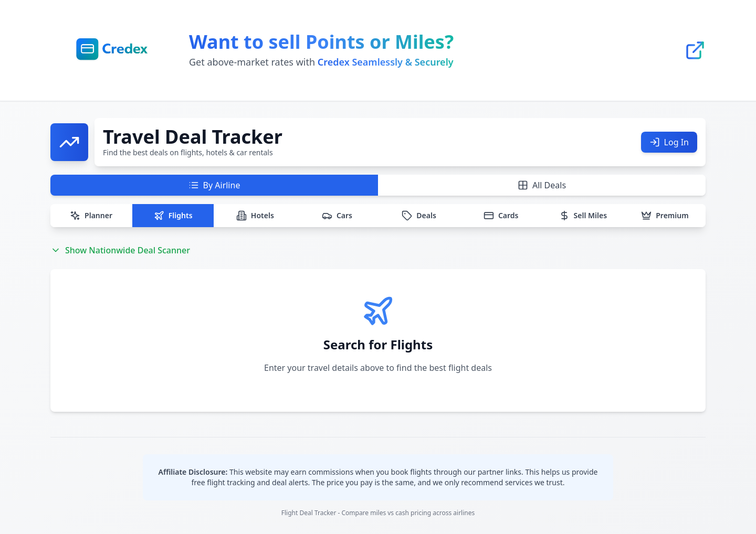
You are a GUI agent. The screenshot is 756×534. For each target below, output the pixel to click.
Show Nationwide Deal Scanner (120, 250)
